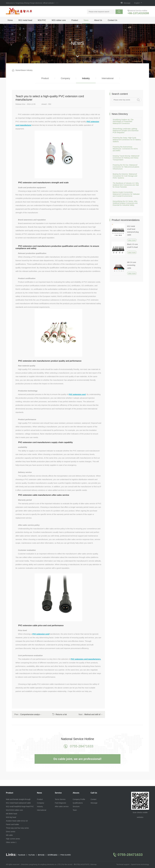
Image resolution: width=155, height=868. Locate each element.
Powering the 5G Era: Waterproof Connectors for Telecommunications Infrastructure (126, 167)
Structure (76, 806)
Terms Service (60, 799)
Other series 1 (11, 842)
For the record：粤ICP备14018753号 (75, 864)
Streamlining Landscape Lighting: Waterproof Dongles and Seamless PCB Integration (126, 131)
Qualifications (78, 803)
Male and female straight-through (18, 799)
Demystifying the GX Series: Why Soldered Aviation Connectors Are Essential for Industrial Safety (125, 203)
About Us (98, 20)
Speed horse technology (140, 864)
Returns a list (59, 714)
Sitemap (93, 864)
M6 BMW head (12, 814)
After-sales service (62, 806)
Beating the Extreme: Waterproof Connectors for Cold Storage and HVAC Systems (125, 176)
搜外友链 (41, 855)
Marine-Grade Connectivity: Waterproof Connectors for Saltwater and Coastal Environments (126, 194)
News (86, 20)
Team (75, 810)
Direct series (11, 832)
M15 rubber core (59, 20)
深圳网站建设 (52, 855)
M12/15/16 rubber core (14, 810)
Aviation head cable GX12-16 (17, 821)
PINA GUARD (66, 855)
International (108, 78)
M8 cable (9, 835)
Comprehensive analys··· (31, 714)
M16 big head (11, 817)
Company (65, 78)
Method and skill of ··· (93, 714)
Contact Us (112, 20)
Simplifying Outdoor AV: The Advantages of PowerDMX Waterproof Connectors (123, 121)
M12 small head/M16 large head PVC (20, 806)
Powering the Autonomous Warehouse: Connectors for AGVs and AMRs (125, 149)
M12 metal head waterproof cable (18, 803)
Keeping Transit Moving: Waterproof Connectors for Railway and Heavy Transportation (126, 158)
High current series (13, 839)
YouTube (32, 855)
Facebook (22, 855)
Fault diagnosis (60, 803)
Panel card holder (13, 824)
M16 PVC (42, 20)
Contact (93, 799)
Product (75, 20)
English (138, 3)
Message (127, 3)
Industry (30, 70)
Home (10, 20)
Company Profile (79, 799)
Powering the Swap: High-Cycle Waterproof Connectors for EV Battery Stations (127, 140)
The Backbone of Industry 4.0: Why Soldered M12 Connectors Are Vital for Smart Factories (126, 185)
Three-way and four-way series (17, 828)
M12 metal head (25, 20)
